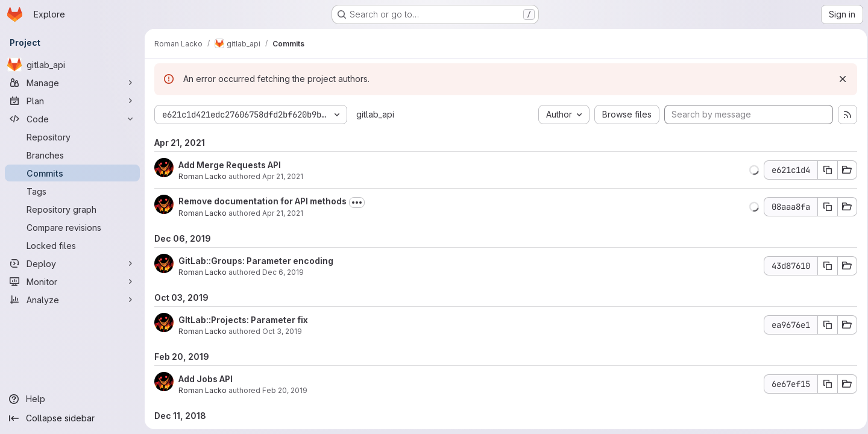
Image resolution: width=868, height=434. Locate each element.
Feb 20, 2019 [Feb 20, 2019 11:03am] (285, 390)
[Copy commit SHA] (824, 170)
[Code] (72, 119)
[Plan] (72, 101)
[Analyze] (72, 300)
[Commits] (72, 173)
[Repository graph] (72, 209)
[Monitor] (72, 281)
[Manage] (72, 83)
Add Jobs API (206, 379)
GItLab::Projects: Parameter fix (243, 320)
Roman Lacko (203, 176)
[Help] (72, 399)
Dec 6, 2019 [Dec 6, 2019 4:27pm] (283, 272)
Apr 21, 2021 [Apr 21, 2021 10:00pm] (283, 176)
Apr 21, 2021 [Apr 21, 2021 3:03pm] (283, 213)
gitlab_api (375, 114)
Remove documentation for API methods (263, 201)
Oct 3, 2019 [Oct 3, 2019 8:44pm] (282, 331)
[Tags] (72, 191)
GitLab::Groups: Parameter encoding (256, 261)
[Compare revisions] (72, 227)
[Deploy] (72, 263)
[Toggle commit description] (357, 203)
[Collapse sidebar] (72, 418)
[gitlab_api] (72, 64)
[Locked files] (72, 245)
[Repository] (72, 137)
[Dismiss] (839, 79)
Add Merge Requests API (230, 165)
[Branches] (72, 155)
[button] (750, 170)
